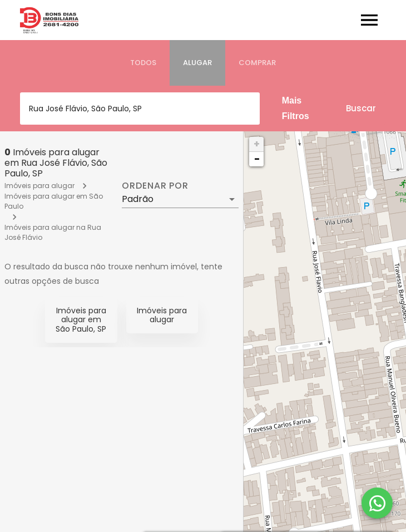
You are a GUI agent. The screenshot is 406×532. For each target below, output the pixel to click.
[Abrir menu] (369, 20)
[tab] (143, 63)
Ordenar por (155, 186)
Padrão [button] (138, 199)
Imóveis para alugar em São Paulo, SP (81, 320)
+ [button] (257, 144)
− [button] (257, 159)
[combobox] (140, 109)
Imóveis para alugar (39, 186)
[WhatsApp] (377, 503)
